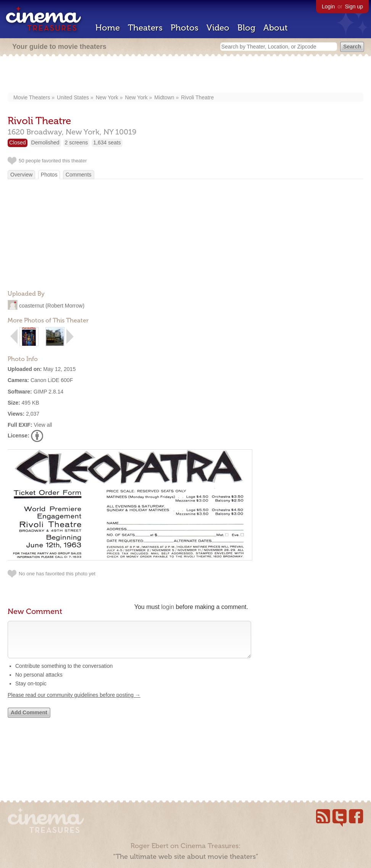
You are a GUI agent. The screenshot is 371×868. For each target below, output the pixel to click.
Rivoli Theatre (197, 97)
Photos (185, 28)
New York (107, 97)
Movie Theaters (32, 97)
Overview (21, 175)
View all (43, 425)
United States (73, 97)
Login (328, 6)
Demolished (45, 143)
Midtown (164, 97)
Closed (18, 143)
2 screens (77, 143)
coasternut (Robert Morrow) (52, 306)
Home (108, 28)
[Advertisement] (186, 75)
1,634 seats (107, 143)
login (168, 607)
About (276, 28)
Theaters (145, 28)
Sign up (354, 6)
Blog (246, 28)
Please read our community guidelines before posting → (74, 703)
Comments (79, 175)
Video (218, 28)
